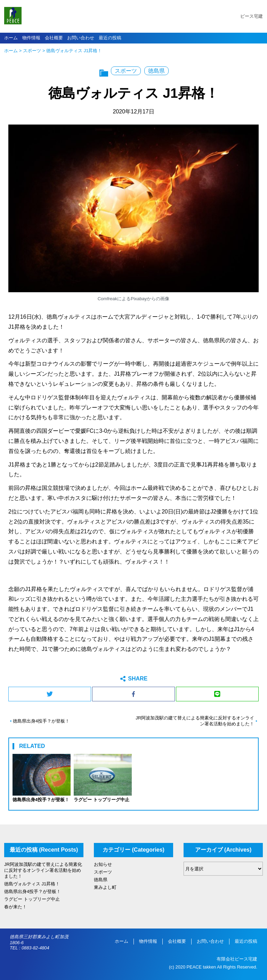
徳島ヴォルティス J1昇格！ (32, 884)
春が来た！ (15, 907)
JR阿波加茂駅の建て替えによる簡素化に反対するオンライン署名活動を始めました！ (195, 721)
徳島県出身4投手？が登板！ (41, 721)
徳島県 (156, 71)
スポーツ (32, 51)
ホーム (11, 38)
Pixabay (139, 299)
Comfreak (107, 299)
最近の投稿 (110, 38)
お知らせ (103, 864)
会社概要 (54, 38)
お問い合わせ (81, 38)
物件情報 (31, 38)
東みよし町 (105, 887)
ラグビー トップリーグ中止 (32, 899)
